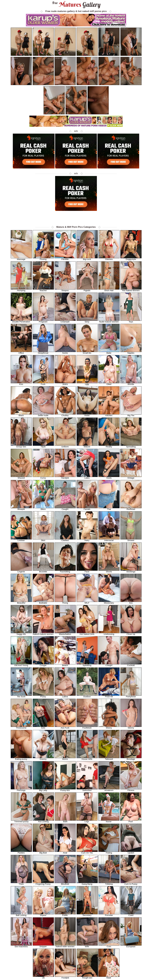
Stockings (131, 571)
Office (21, 352)
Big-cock (87, 258)
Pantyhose (131, 696)
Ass (131, 602)
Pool (131, 821)
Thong (65, 602)
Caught (65, 508)
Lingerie (21, 571)
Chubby (65, 415)
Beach (65, 664)
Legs (87, 821)
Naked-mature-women (43, 633)
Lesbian (21, 540)
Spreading (131, 446)
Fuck (43, 383)
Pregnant (43, 321)
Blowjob (21, 508)
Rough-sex (87, 977)
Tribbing (109, 883)
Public (65, 914)
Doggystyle (131, 258)
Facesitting (65, 571)
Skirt (43, 540)
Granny (43, 758)
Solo (43, 727)
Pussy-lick (65, 789)
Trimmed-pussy (22, 821)
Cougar (43, 664)
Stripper (43, 946)
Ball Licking (21, 914)
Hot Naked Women (131, 290)
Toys (131, 321)
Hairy (87, 540)
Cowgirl (109, 664)
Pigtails (87, 290)
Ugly (87, 383)
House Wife (87, 758)
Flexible (65, 258)
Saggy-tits (21, 633)
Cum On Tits (87, 852)
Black (21, 415)
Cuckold (131, 664)
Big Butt (43, 852)
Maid (109, 977)
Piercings (21, 789)
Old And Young (21, 664)
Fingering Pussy (43, 883)
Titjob (43, 446)
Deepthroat (43, 352)
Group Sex (21, 446)
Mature (87, 446)
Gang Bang (87, 883)
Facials (87, 508)
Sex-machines (21, 946)
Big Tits (131, 415)
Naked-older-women (65, 946)
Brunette (43, 571)
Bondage (131, 758)
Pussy (43, 696)
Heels (109, 477)
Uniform (65, 446)
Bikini (43, 508)
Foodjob (65, 977)
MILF (87, 602)
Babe (109, 352)
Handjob (65, 477)
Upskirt (131, 852)
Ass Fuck (65, 727)
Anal (65, 852)
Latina (65, 696)
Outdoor (87, 696)
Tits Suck (21, 696)
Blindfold (65, 883)
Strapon (65, 290)
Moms (65, 758)
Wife (87, 946)
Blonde (131, 383)
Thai (109, 508)
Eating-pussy (21, 758)
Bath (65, 821)
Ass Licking (43, 821)
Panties (21, 852)
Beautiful (21, 602)
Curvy (43, 477)
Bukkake (43, 602)
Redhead (131, 508)
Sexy (87, 321)
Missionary (109, 602)
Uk (43, 977)
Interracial (109, 540)
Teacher (43, 290)
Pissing (43, 258)
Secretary (87, 914)
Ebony (109, 727)
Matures (76, 5)
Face (87, 571)
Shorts (109, 571)
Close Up (131, 633)
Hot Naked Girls (87, 633)
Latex (87, 477)
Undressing (109, 633)
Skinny (131, 727)
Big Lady (43, 789)
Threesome (21, 727)
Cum (109, 946)
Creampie (65, 321)
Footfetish (87, 727)
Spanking (87, 664)
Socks (65, 352)
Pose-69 (109, 696)
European (131, 946)
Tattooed (109, 758)
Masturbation (65, 633)
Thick (21, 883)
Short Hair (109, 290)
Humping (21, 290)
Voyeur (43, 914)
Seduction (87, 789)
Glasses (109, 258)
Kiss (21, 383)
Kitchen (109, 415)
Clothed (65, 540)
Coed (131, 914)
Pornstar (109, 914)
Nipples (131, 352)
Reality (109, 446)
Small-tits (87, 352)
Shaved (21, 477)
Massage (21, 258)
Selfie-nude (43, 415)
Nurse (109, 821)
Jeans (65, 383)
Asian (87, 415)
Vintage (131, 477)
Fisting (109, 852)
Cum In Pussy (131, 883)
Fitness (131, 789)
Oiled (109, 383)
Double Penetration (21, 321)
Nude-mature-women (109, 321)
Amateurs (109, 789)
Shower (131, 540)
